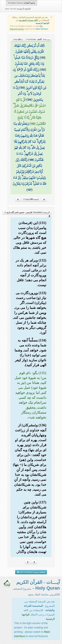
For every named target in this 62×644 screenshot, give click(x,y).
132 (43, 70)
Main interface (42, 29)
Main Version (18, 9)
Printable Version (22, 3)
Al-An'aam (38, 39)
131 (43, 58)
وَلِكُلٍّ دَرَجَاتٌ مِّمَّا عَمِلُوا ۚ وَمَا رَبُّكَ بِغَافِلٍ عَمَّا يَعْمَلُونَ (29, 61)
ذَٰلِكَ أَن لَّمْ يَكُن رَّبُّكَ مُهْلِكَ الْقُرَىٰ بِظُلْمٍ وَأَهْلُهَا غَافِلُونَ (29, 49)
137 (29, 190)
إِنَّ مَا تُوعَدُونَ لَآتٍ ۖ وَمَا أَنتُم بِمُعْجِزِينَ (28, 94)
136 (31, 160)
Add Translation (31, 572)
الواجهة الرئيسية (42, 23)
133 (22, 88)
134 (29, 100)
